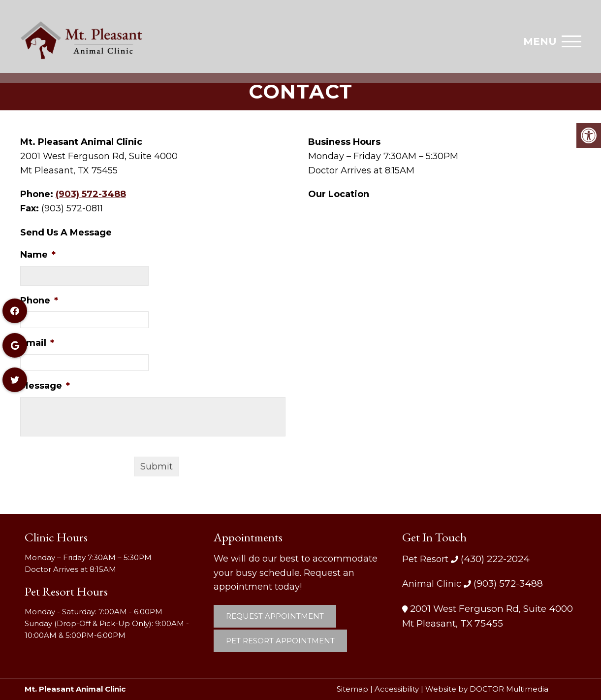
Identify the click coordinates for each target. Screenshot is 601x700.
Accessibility (397, 689)
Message (45, 386)
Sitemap (352, 689)
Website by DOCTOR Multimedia (487, 689)
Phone (39, 300)
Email (37, 343)
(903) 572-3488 (91, 194)
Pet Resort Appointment (280, 641)
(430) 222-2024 (494, 559)
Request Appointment (275, 616)
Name (38, 255)
